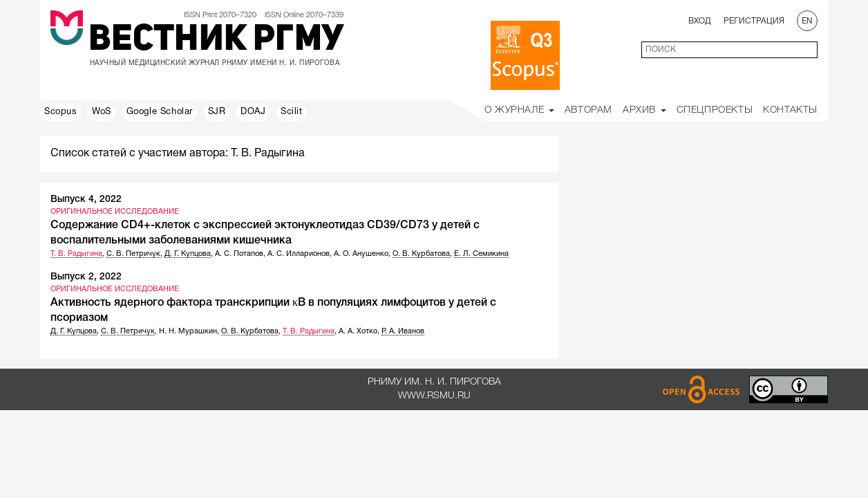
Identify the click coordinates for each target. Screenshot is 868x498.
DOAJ (253, 112)
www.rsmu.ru (434, 396)
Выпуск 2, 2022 (86, 277)
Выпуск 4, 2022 (86, 200)
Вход (700, 21)
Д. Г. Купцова (188, 254)
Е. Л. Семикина (481, 254)
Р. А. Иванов (403, 331)
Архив (644, 110)
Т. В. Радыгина (76, 254)
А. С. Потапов (239, 254)
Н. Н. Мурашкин (188, 331)
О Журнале (519, 110)
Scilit (292, 112)
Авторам (588, 110)
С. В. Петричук (133, 254)
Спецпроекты (715, 110)
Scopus (61, 112)
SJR (217, 112)
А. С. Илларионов (299, 254)
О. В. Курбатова (421, 254)
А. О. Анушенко (361, 254)
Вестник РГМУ (216, 41)
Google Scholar (160, 112)
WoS (102, 112)
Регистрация (754, 21)
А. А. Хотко (358, 331)
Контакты (790, 110)
